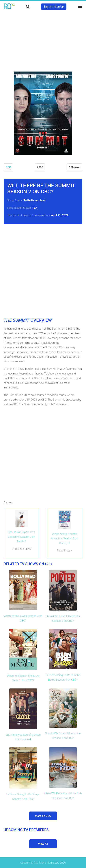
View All (43, 844)
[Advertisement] (43, 39)
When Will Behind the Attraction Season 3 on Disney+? (65, 539)
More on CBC (43, 816)
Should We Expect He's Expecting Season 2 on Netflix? (21, 537)
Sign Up (59, 7)
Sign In (48, 7)
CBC (8, 167)
